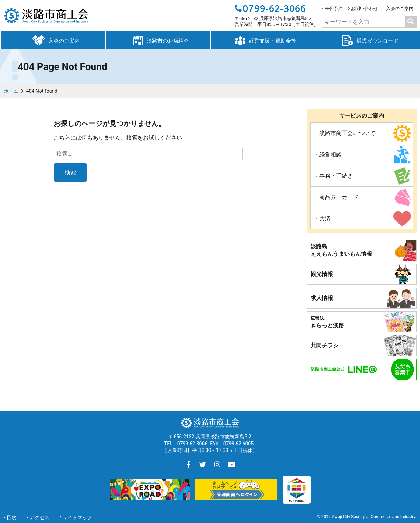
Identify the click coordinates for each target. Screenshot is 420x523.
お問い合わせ (364, 9)
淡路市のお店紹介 (158, 40)
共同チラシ (325, 345)
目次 (12, 517)
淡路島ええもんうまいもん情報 (341, 250)
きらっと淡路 (327, 322)
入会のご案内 (400, 9)
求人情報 (322, 298)
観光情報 (322, 274)
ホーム (11, 91)
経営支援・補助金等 (263, 40)
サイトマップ (77, 517)
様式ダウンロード (367, 40)
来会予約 (334, 9)
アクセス (40, 517)
